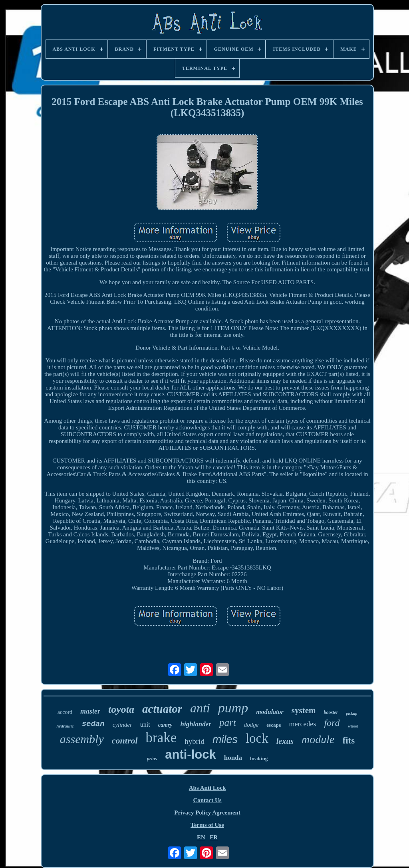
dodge (251, 725)
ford (332, 723)
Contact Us (207, 800)
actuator (162, 709)
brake (161, 738)
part (228, 723)
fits (349, 740)
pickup (351, 713)
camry (165, 725)
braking (259, 758)
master (90, 711)
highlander (196, 724)
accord (65, 712)
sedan (93, 724)
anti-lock (190, 754)
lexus (285, 741)
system (304, 710)
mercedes (302, 724)
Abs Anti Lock (207, 788)
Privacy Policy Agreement (207, 813)
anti (200, 708)
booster (331, 712)
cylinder (122, 725)
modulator (270, 712)
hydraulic (65, 726)
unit (145, 725)
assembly (82, 739)
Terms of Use (207, 825)
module (318, 739)
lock (257, 738)
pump (233, 708)
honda (233, 758)
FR (214, 837)
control (125, 740)
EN (201, 837)
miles (225, 739)
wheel (353, 726)
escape (274, 725)
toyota (121, 709)
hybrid (195, 741)
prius (152, 759)
